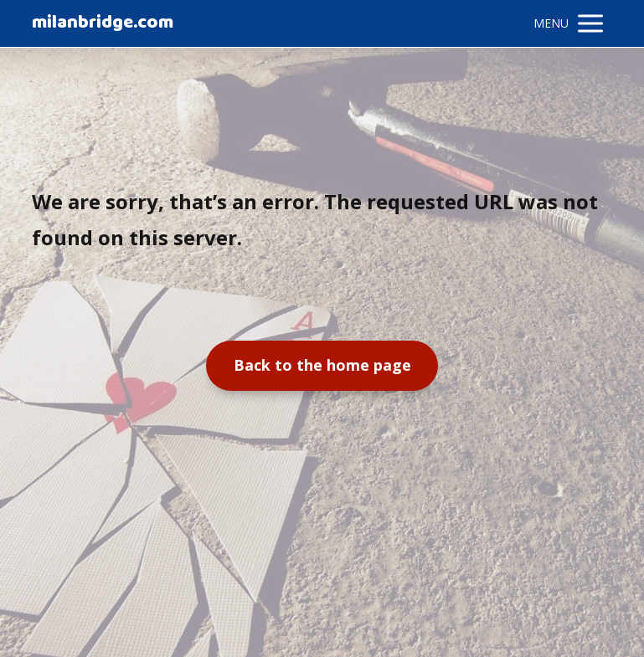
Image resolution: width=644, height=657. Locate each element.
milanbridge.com (103, 23)
